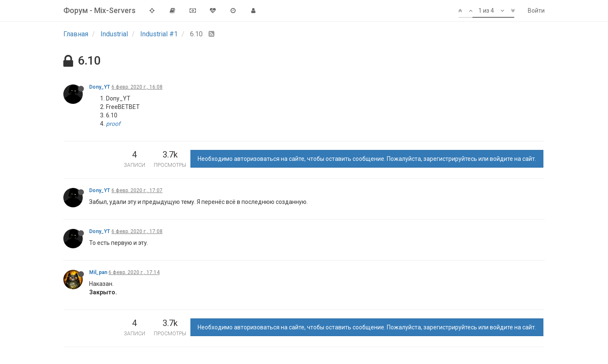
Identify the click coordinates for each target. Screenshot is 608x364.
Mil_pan (98, 272)
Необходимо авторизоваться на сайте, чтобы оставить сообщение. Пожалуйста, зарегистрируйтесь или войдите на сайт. (367, 159)
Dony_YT (100, 87)
